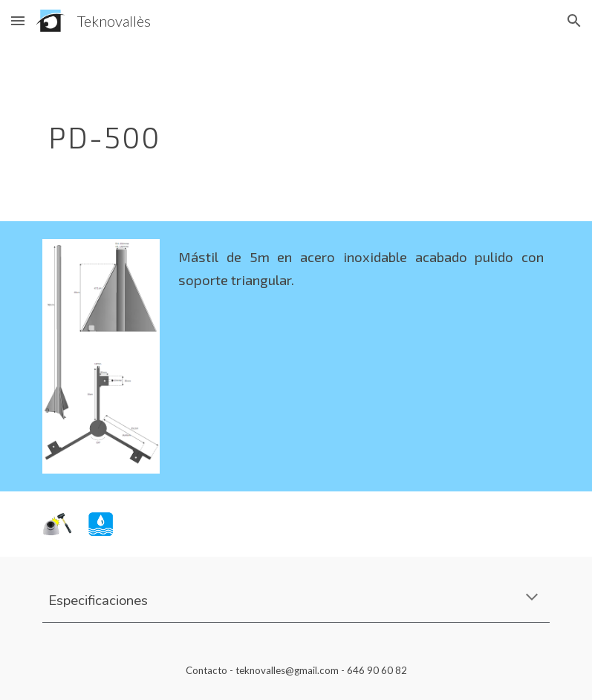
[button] (18, 20)
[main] (253, 131)
